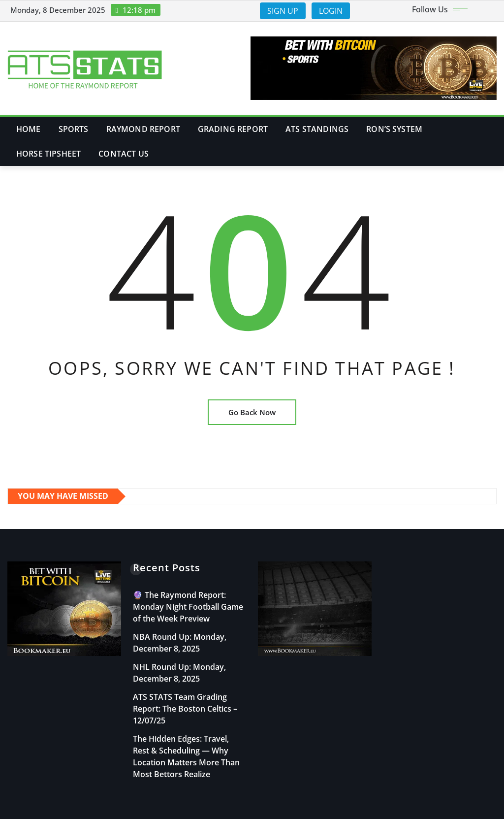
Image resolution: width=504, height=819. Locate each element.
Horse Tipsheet (48, 154)
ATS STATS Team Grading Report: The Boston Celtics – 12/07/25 (185, 709)
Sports (74, 129)
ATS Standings (317, 129)
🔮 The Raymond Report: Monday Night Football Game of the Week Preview (188, 607)
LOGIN (331, 11)
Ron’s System (394, 129)
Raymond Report (143, 129)
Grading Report (233, 129)
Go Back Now (252, 412)
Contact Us (124, 154)
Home (29, 129)
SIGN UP (283, 11)
